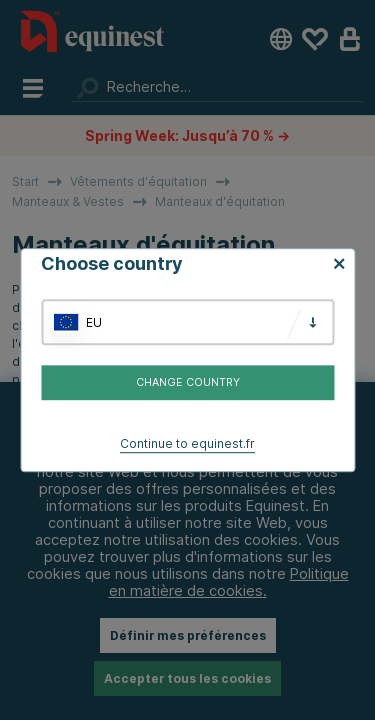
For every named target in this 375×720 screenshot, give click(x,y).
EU (94, 322)
